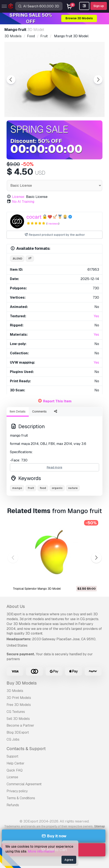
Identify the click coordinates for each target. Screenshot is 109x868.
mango (17, 488)
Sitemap (100, 826)
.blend (17, 259)
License (12, 777)
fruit (31, 488)
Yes (96, 316)
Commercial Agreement (24, 784)
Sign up (99, 6)
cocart (34, 217)
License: (19, 197)
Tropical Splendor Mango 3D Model (37, 589)
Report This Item (57, 401)
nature (73, 488)
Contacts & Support (26, 749)
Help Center (16, 763)
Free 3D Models (19, 705)
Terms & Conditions (21, 798)
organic (57, 488)
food (43, 488)
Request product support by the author (55, 235)
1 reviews (53, 224)
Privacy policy (17, 791)
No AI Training (23, 202)
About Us (16, 606)
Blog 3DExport (18, 732)
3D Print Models (19, 698)
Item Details (18, 411)
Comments (39, 411)
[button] (96, 558)
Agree (69, 860)
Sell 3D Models (18, 719)
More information (41, 851)
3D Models (15, 691)
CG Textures (16, 712)
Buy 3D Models (22, 683)
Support (12, 756)
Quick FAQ (15, 770)
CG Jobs (13, 739)
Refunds (13, 805)
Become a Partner (20, 725)
